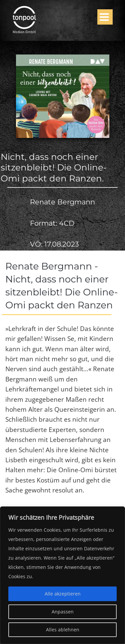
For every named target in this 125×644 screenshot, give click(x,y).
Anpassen (63, 612)
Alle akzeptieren (63, 594)
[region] (62, 575)
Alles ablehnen (63, 630)
